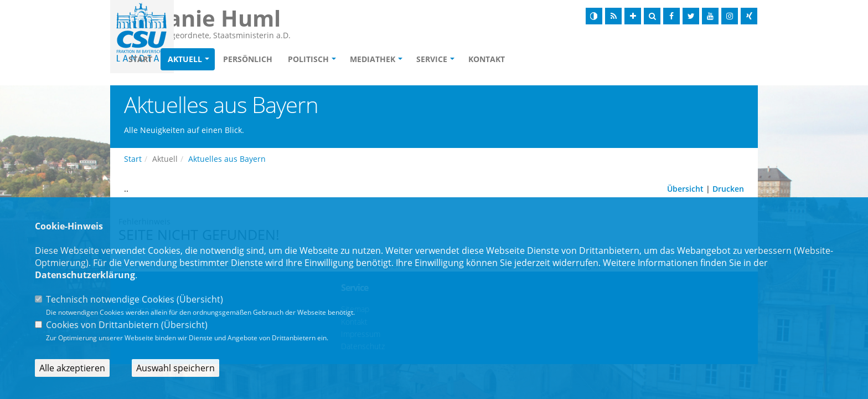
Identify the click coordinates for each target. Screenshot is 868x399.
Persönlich (311, 59)
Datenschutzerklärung (85, 275)
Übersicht (685, 189)
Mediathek (436, 59)
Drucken (728, 189)
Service (495, 59)
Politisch (372, 59)
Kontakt (550, 59)
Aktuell (249, 59)
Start (204, 59)
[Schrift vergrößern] (633, 16)
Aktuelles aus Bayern (227, 159)
